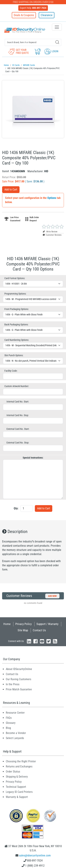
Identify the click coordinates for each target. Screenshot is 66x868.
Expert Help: (33, 8)
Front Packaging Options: (17, 309)
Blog (8, 728)
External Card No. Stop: (18, 443)
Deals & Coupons (24, 15)
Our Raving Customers (18, 679)
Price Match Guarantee (19, 689)
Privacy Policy (23, 624)
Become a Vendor (16, 733)
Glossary (11, 723)
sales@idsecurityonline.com (35, 855)
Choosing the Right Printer (21, 761)
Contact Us (39, 630)
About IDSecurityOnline (19, 669)
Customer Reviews (52, 235)
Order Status (13, 772)
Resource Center (15, 713)
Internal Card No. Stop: (18, 415)
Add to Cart (11, 189)
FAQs (9, 718)
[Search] (57, 42)
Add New (52, 596)
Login (51, 51)
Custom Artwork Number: (17, 386)
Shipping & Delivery (17, 777)
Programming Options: (15, 294)
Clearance (47, 15)
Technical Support (16, 787)
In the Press (13, 684)
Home (7, 624)
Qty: (16, 508)
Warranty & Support (17, 797)
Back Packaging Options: (16, 324)
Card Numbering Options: (17, 340)
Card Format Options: (15, 278)
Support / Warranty (47, 624)
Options (52, 198)
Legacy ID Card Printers (19, 792)
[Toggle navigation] (57, 27)
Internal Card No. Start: (18, 402)
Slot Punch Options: (14, 355)
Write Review (50, 232)
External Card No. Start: (18, 429)
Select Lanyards (15, 738)
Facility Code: (11, 371)
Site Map (23, 630)
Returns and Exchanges (19, 766)
